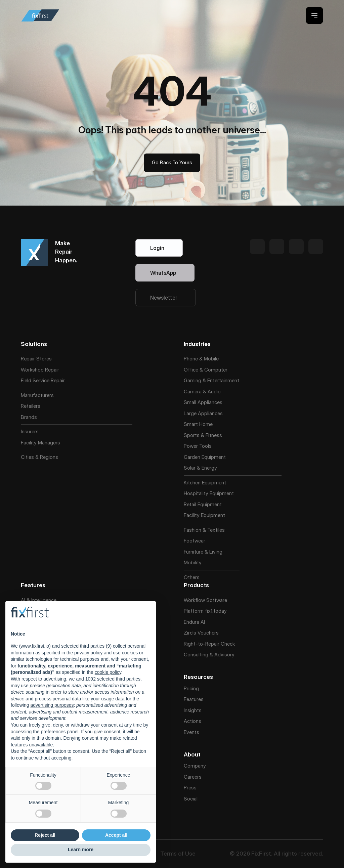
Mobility (193, 562)
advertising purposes (52, 705)
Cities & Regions (39, 457)
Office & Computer (206, 370)
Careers (193, 777)
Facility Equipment (204, 515)
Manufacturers (37, 395)
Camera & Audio (202, 392)
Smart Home (198, 424)
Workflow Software (205, 600)
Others (192, 577)
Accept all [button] (116, 835)
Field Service (35, 380)
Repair (58, 380)
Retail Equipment (203, 504)
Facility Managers (40, 443)
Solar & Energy (200, 468)
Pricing (191, 688)
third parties (128, 679)
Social (191, 799)
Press (190, 788)
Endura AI (194, 622)
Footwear (195, 541)
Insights (193, 710)
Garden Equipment (205, 457)
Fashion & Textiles (204, 530)
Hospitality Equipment (209, 493)
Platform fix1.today (205, 611)
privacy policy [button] (88, 653)
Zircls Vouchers (201, 633)
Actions (192, 721)
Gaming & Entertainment (211, 380)
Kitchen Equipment (205, 483)
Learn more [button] (81, 850)
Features (194, 699)
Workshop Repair (40, 370)
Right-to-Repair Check (209, 644)
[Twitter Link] (257, 247)
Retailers (31, 406)
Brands (29, 417)
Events (191, 732)
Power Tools (198, 446)
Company (195, 766)
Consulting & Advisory (209, 655)
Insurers (30, 431)
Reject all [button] (45, 835)
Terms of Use (178, 854)
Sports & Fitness (203, 435)
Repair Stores (36, 359)
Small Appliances (203, 402)
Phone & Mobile (201, 359)
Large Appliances (203, 413)
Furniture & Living (203, 552)
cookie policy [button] (108, 672)
